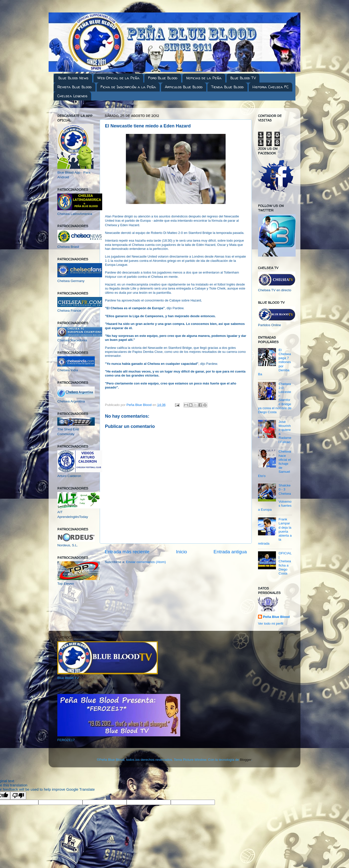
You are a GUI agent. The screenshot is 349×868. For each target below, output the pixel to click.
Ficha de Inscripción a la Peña (128, 87)
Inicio (181, 552)
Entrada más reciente (127, 552)
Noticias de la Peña (204, 78)
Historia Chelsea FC (271, 87)
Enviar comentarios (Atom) (146, 562)
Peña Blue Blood (276, 617)
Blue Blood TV (243, 78)
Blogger (246, 760)
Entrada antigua (230, 552)
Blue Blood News (73, 78)
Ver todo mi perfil (271, 624)
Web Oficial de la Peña (118, 78)
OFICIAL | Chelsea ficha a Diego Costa (285, 563)
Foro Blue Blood (163, 78)
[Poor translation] (18, 796)
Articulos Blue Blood (184, 87)
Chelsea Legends (72, 96)
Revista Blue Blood (75, 87)
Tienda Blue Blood (227, 87)
